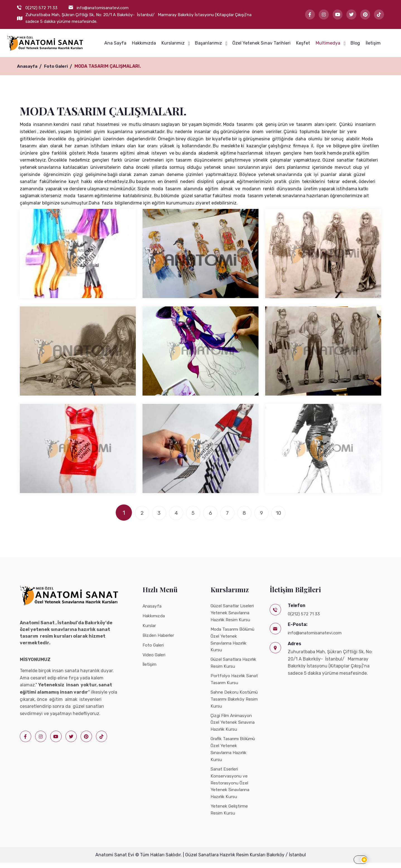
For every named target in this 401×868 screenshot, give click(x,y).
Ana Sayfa (115, 43)
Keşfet (303, 43)
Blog (355, 43)
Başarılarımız (208, 43)
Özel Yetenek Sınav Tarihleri (261, 43)
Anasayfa (28, 66)
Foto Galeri (58, 66)
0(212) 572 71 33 (41, 8)
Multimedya (328, 43)
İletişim (373, 43)
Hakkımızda (144, 43)
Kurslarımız (173, 43)
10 (288, 513)
